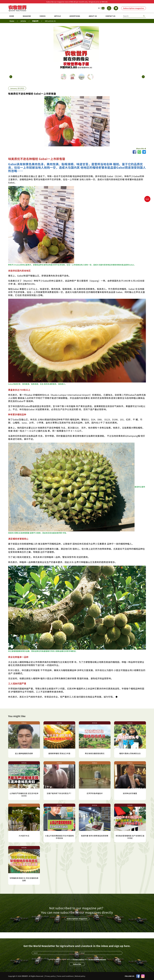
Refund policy (80, 976)
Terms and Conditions (97, 959)
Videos (43, 16)
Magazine (27, 16)
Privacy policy (78, 959)
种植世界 (35, 21)
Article (57, 16)
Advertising (75, 16)
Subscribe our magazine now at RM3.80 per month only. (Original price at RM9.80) (77, 2)
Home (12, 16)
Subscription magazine (133, 8)
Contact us (110, 16)
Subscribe (77, 964)
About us (93, 16)
